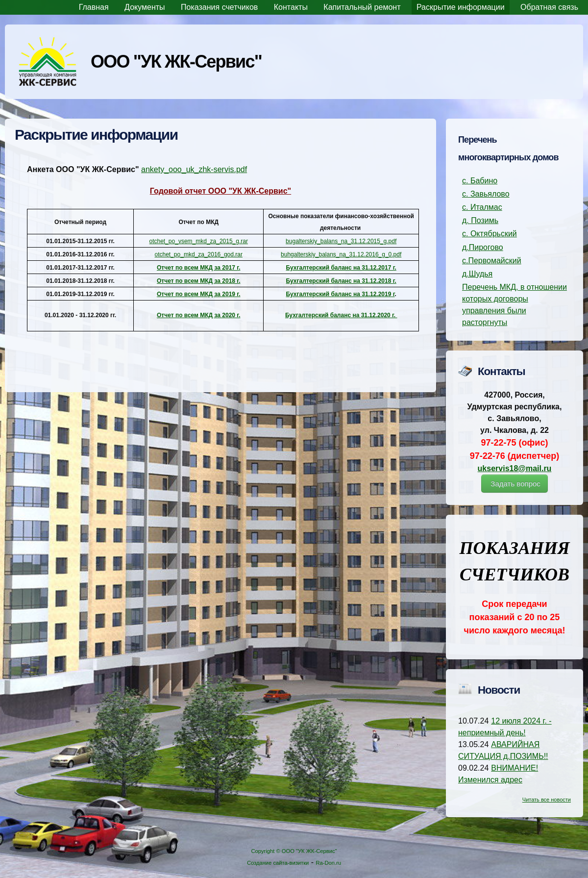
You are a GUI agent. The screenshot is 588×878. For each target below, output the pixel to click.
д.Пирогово (483, 247)
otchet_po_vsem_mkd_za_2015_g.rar (199, 241)
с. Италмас (482, 207)
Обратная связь (549, 7)
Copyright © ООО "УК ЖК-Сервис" (294, 851)
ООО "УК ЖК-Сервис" (176, 62)
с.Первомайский (492, 261)
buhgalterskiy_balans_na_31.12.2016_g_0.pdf (341, 254)
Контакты (291, 7)
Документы (145, 7)
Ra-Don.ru (329, 863)
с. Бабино (480, 181)
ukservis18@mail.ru (515, 468)
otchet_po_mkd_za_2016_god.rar (199, 254)
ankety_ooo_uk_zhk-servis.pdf (194, 169)
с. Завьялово (486, 194)
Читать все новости (547, 800)
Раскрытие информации (461, 7)
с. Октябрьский (490, 234)
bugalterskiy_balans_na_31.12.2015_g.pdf (341, 241)
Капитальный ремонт (362, 7)
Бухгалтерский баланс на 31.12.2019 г (341, 294)
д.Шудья (477, 274)
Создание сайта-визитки (278, 863)
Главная (94, 7)
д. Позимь (480, 220)
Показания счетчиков (219, 7)
